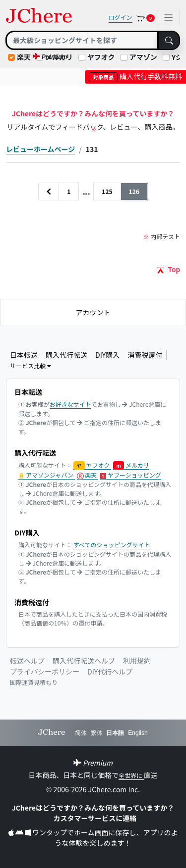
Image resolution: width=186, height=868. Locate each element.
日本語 (115, 733)
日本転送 (24, 355)
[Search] (82, 40)
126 (134, 191)
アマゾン (143, 57)
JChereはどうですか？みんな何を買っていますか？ (93, 808)
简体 (81, 733)
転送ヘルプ (27, 661)
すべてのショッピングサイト (112, 545)
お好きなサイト (70, 404)
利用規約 (137, 661)
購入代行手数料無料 (135, 76)
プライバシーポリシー (45, 672)
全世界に (131, 775)
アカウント (93, 312)
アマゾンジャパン (47, 475)
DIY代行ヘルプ (110, 672)
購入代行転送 (66, 355)
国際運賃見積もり (34, 682)
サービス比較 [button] (31, 365)
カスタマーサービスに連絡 (95, 818)
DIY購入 (107, 355)
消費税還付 (145, 355)
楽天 (24, 57)
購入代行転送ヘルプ (84, 661)
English (138, 733)
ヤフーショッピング (131, 475)
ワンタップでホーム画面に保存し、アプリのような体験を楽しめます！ (93, 838)
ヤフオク (101, 57)
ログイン (121, 17)
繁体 (97, 733)
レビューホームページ (40, 149)
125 (107, 191)
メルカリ (131, 465)
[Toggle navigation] (168, 18)
